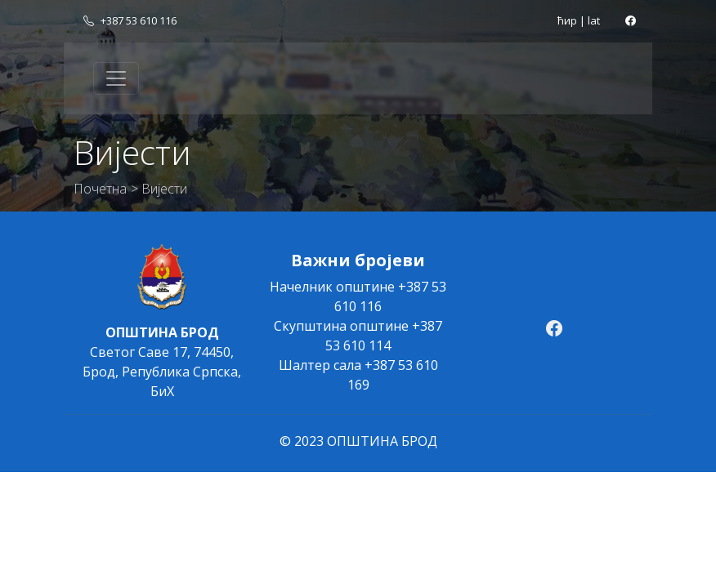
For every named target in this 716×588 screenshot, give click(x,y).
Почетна (100, 189)
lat (594, 20)
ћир (567, 20)
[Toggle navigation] (116, 78)
